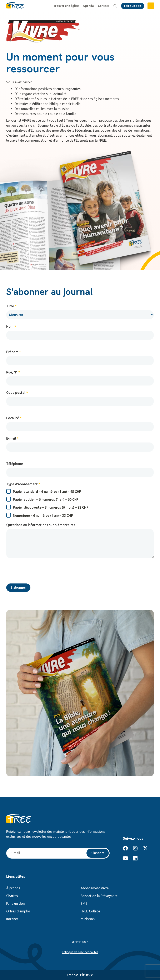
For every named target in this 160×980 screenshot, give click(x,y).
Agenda (88, 6)
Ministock (88, 919)
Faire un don (16, 903)
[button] (151, 6)
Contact (103, 6)
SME (84, 903)
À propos (13, 888)
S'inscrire (98, 853)
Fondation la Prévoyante (99, 896)
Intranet (12, 919)
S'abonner (18, 588)
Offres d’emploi (18, 911)
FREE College (90, 911)
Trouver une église (66, 6)
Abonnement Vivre (95, 888)
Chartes (12, 896)
